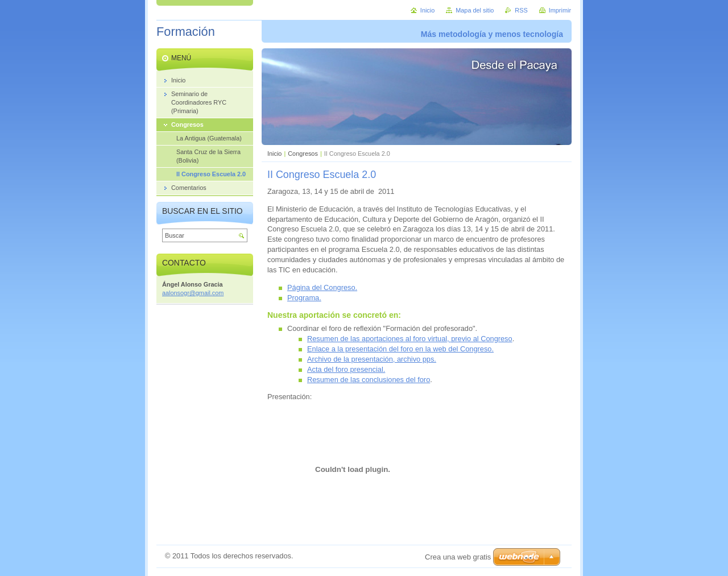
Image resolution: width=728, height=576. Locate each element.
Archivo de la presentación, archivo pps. (372, 359)
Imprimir (560, 10)
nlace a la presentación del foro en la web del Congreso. (403, 349)
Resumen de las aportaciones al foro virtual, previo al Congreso (410, 339)
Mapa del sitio (475, 10)
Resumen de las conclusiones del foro (369, 380)
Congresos (303, 154)
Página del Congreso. (322, 287)
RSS (521, 10)
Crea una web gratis (458, 557)
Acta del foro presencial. (346, 369)
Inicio (274, 154)
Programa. (304, 298)
